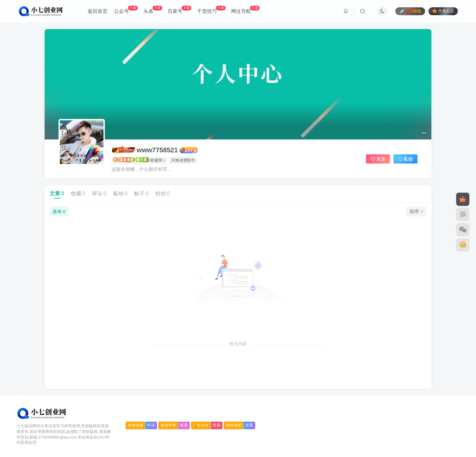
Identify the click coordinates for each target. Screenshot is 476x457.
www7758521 (145, 150)
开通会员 (443, 11)
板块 (120, 193)
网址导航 (245, 10)
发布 (59, 211)
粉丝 (163, 193)
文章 (57, 193)
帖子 (141, 193)
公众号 (126, 10)
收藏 (78, 193)
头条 (153, 10)
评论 (99, 193)
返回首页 (98, 11)
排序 (416, 211)
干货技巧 (211, 10)
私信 (406, 159)
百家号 (179, 10)
